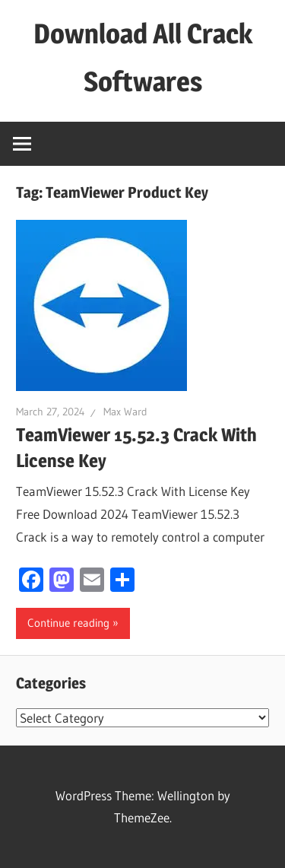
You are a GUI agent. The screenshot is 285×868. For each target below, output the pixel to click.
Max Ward (125, 412)
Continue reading (68, 623)
